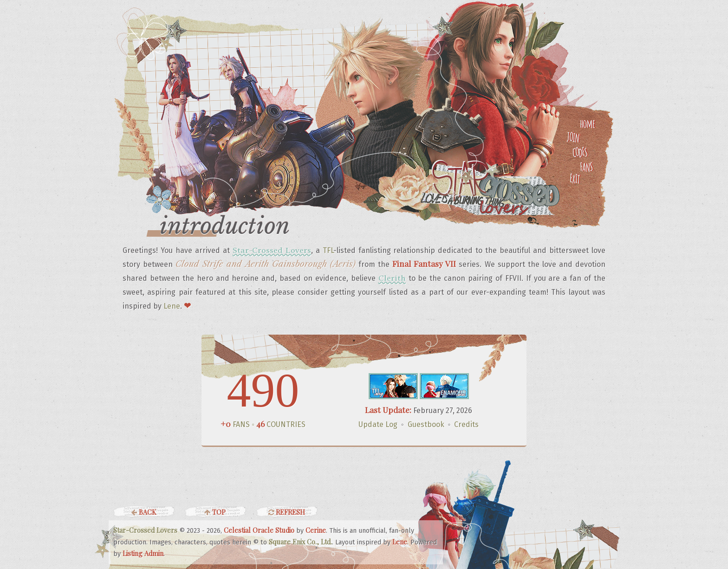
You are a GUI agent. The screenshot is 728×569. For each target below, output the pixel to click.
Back (144, 512)
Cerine (316, 530)
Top (215, 512)
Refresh (287, 512)
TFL (328, 250)
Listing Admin (143, 553)
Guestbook (426, 424)
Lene (172, 306)
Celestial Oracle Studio (259, 530)
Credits (466, 424)
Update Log (378, 424)
